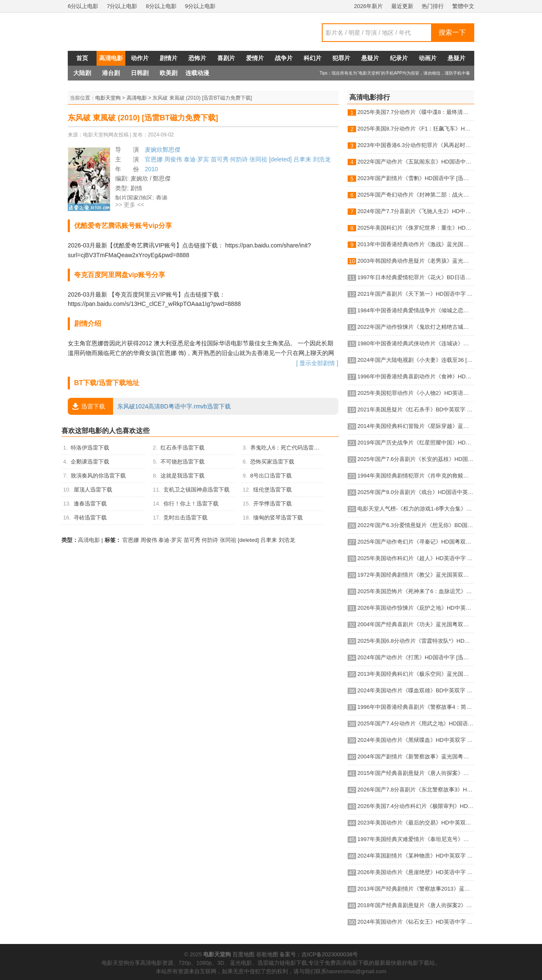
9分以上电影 (200, 6)
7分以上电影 (122, 6)
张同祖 (258, 159)
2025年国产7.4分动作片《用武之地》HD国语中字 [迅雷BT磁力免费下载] (416, 723)
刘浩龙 (322, 159)
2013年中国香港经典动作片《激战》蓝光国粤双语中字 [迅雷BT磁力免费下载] (416, 244)
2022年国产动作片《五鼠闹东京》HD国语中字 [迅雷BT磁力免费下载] (416, 162)
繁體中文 (463, 6)
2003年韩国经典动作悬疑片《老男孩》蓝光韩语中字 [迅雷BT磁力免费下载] (416, 261)
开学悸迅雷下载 (272, 504)
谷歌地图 (267, 954)
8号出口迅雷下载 (271, 476)
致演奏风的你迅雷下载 (98, 476)
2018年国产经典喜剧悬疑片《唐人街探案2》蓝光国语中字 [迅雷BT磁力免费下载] (416, 905)
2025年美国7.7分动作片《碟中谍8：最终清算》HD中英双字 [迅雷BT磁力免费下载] (416, 112)
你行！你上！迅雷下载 (191, 504)
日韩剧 (140, 73)
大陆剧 (82, 73)
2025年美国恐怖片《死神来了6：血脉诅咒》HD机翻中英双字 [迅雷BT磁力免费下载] (416, 591)
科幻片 (312, 58)
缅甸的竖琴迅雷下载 (278, 518)
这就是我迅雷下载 (183, 476)
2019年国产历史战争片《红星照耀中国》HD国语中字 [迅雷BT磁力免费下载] (416, 443)
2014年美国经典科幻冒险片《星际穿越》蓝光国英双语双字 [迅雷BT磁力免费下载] (416, 426)
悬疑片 (370, 58)
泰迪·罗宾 (196, 159)
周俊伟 (173, 159)
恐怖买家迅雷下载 (272, 462)
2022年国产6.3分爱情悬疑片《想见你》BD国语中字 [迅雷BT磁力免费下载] (416, 525)
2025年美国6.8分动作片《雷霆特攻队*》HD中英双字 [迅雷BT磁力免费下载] (416, 641)
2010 (151, 169)
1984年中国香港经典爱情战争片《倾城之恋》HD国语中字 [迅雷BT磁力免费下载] (416, 310)
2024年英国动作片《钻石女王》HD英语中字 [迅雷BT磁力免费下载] (416, 922)
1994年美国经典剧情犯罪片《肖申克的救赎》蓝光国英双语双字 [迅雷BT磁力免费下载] (416, 476)
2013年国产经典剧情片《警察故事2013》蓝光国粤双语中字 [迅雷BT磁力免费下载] (416, 889)
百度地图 (243, 954)
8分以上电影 (161, 6)
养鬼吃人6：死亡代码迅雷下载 (288, 448)
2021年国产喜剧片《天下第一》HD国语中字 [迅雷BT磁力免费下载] (416, 294)
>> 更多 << (130, 205)
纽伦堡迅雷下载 (272, 490)
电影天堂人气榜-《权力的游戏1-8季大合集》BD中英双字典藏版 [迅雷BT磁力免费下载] (416, 509)
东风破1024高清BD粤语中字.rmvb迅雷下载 (149, 406)
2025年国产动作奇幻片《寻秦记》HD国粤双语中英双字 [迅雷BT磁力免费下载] (416, 542)
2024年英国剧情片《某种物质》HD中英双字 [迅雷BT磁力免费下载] (416, 856)
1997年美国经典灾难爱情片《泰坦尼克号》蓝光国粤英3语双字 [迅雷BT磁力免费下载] (416, 839)
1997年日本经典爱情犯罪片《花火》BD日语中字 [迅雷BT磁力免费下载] (416, 277)
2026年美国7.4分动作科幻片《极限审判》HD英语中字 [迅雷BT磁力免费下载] (416, 806)
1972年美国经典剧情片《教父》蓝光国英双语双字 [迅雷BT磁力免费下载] (416, 575)
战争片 (284, 58)
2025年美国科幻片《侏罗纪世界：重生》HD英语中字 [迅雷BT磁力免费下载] (416, 228)
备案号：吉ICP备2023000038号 (319, 954)
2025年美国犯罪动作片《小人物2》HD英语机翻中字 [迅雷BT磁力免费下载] (416, 393)
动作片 (140, 58)
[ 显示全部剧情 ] (317, 363)
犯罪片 (341, 58)
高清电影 (111, 58)
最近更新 (402, 6)
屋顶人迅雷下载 (93, 490)
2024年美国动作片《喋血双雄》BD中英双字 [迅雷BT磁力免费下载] (416, 690)
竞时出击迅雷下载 (185, 518)
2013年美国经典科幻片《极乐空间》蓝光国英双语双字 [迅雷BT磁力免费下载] (416, 674)
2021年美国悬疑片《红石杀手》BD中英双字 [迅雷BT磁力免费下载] (416, 409)
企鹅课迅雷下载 (90, 462)
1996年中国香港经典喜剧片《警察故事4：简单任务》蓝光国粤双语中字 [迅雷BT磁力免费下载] (416, 707)
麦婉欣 (154, 150)
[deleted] (280, 159)
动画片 (428, 58)
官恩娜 (154, 159)
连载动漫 (197, 73)
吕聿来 (302, 159)
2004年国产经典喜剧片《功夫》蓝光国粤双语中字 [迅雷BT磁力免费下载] (416, 624)
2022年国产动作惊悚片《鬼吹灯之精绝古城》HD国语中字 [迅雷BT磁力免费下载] (416, 327)
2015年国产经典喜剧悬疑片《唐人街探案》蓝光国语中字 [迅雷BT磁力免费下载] (416, 773)
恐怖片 (197, 58)
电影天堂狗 (108, 98)
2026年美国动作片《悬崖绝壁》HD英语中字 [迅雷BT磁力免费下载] (416, 872)
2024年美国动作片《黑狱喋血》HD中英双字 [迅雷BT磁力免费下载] (416, 740)
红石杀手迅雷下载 (183, 448)
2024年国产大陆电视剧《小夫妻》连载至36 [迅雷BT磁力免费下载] (416, 360)
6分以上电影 (83, 6)
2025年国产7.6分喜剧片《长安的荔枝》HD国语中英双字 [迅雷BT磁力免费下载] (416, 459)
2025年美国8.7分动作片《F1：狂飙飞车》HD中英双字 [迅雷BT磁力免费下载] (416, 129)
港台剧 (111, 73)
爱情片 (255, 58)
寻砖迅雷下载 (90, 518)
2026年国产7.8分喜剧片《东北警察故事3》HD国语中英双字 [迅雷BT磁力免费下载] (416, 790)
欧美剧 (169, 73)
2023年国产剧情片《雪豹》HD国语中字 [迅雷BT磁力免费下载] (416, 178)
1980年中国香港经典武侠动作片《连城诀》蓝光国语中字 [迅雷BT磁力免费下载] (416, 343)
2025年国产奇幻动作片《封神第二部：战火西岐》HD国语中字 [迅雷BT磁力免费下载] (416, 195)
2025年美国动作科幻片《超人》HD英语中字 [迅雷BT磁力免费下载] (416, 558)
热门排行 (433, 6)
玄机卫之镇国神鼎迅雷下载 (196, 490)
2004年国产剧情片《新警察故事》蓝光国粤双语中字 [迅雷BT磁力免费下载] (416, 757)
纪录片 (399, 58)
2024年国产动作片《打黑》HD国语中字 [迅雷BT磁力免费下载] (416, 657)
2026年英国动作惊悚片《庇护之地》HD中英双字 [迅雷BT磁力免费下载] (416, 608)
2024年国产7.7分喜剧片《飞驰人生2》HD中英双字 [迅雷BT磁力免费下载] (416, 211)
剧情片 (169, 58)
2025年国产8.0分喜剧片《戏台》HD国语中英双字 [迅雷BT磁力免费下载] (416, 492)
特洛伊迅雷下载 (90, 448)
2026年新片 (368, 6)
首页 (82, 58)
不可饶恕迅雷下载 (183, 462)
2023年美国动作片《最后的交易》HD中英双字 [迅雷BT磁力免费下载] (416, 823)
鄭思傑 (171, 150)
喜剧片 (226, 58)
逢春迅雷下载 (90, 504)
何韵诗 (239, 159)
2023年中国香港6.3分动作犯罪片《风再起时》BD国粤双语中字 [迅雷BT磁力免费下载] (416, 145)
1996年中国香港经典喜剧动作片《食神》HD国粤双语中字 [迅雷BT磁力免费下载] (416, 376)
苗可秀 (220, 159)
